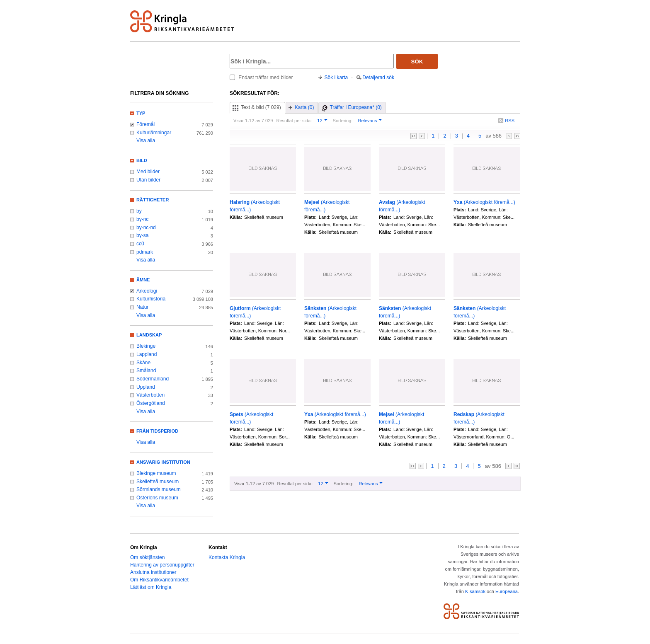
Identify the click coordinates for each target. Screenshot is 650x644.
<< (414, 136)
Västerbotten (150, 395)
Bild (142, 160)
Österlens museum (157, 498)
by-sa (142, 235)
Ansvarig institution (163, 462)
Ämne (143, 280)
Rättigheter (153, 200)
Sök (417, 62)
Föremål (146, 124)
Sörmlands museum (159, 489)
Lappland (147, 354)
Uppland (146, 387)
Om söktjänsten (147, 557)
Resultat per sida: (294, 121)
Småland (146, 370)
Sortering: (343, 121)
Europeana (507, 591)
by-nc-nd (146, 228)
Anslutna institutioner (153, 572)
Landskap (149, 335)
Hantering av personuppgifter (162, 565)
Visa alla (146, 140)
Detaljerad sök (378, 77)
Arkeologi (147, 291)
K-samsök (475, 591)
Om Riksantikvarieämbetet (159, 580)
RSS (510, 121)
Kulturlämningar (154, 133)
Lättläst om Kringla (151, 587)
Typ (141, 113)
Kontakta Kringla (227, 557)
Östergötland (151, 403)
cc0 (140, 244)
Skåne (143, 363)
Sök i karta (336, 77)
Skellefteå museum (158, 482)
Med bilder (148, 172)
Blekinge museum (156, 473)
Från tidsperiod (157, 431)
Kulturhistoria (151, 299)
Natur (142, 307)
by (139, 211)
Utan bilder (148, 180)
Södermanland (153, 379)
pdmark (145, 252)
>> (517, 136)
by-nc (142, 219)
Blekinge (146, 346)
